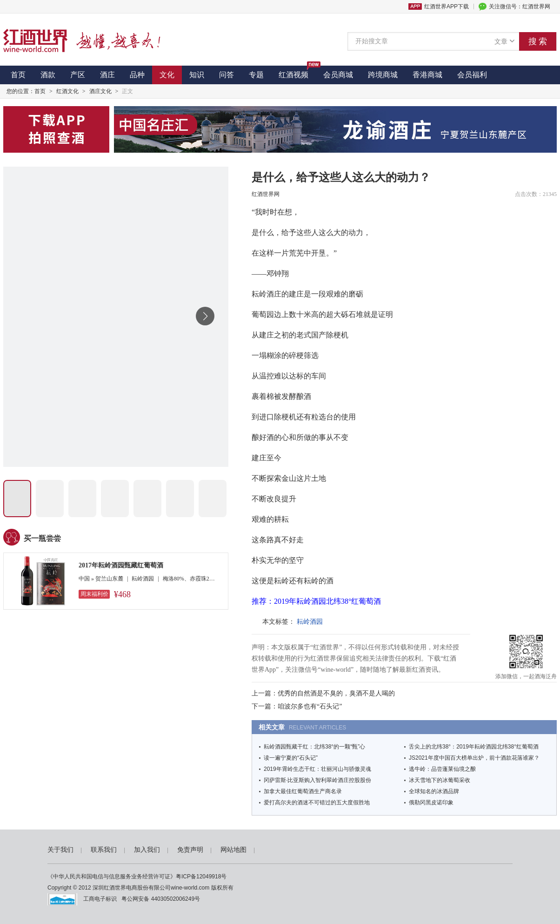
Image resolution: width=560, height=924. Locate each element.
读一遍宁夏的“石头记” (291, 758)
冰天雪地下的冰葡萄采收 (440, 780)
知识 (197, 75)
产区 (78, 75)
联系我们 (104, 850)
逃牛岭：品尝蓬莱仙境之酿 (442, 769)
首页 (18, 75)
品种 (137, 75)
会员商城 (338, 75)
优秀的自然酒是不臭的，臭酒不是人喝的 (336, 693)
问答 (227, 75)
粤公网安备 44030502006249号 (159, 899)
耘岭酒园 (310, 622)
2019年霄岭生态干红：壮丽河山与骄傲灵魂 (317, 769)
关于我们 (60, 850)
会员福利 (472, 75)
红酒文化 (67, 91)
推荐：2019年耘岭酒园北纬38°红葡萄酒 (316, 601)
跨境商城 (383, 75)
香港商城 (427, 75)
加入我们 (147, 850)
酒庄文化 (100, 91)
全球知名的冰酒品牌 (434, 791)
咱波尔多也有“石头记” (310, 706)
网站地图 (233, 850)
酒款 (48, 75)
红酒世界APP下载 (447, 7)
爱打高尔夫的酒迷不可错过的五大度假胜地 (317, 803)
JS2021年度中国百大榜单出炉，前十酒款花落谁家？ (474, 758)
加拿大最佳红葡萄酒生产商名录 (303, 791)
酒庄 (107, 75)
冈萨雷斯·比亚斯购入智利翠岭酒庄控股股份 (317, 780)
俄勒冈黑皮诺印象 (431, 803)
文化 (167, 75)
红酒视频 (297, 72)
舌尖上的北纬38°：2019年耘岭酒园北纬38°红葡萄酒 (474, 747)
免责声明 (190, 850)
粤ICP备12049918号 (201, 877)
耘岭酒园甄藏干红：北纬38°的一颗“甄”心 (314, 747)
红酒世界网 (266, 194)
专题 (256, 75)
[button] (205, 316)
